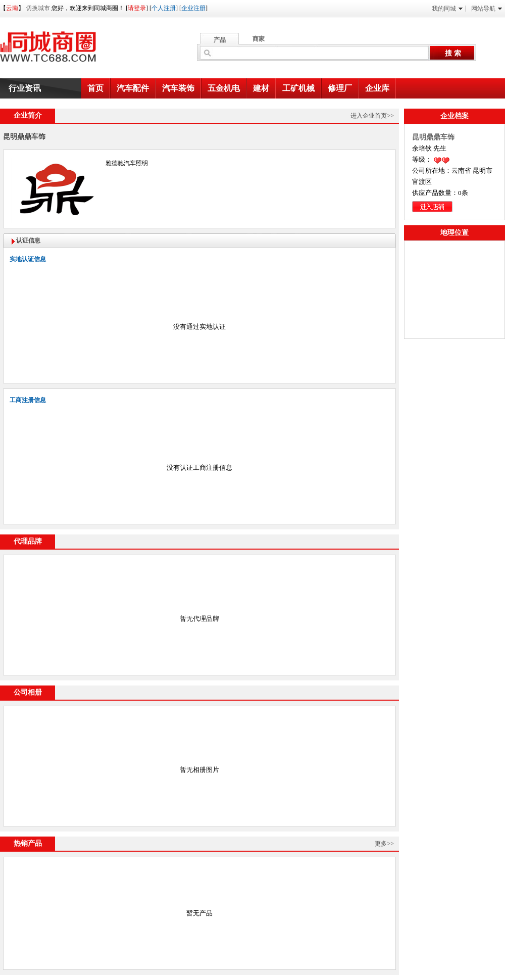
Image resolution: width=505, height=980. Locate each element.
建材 (261, 88)
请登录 (137, 8)
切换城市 (38, 8)
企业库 (377, 88)
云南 (12, 8)
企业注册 (193, 8)
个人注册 (164, 8)
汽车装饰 (178, 88)
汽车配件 (133, 88)
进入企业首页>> (372, 116)
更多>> (384, 844)
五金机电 (224, 88)
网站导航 (487, 9)
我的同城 (447, 9)
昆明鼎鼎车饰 (433, 137)
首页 (95, 88)
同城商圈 (58, 51)
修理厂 (340, 88)
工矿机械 (298, 88)
